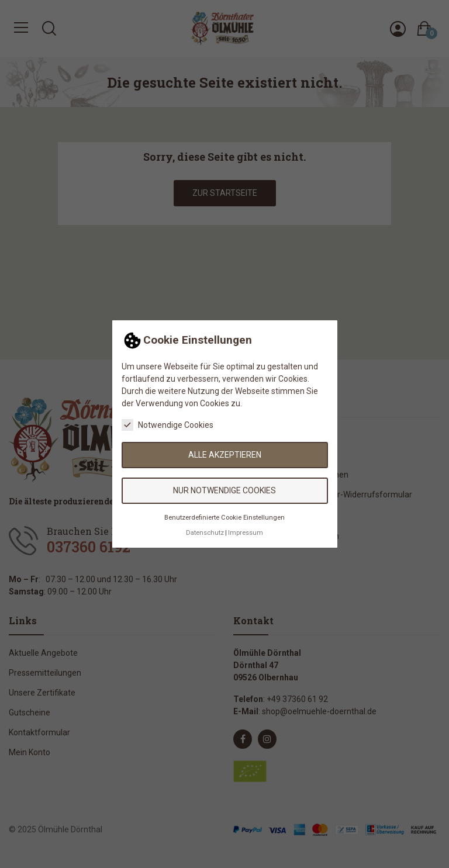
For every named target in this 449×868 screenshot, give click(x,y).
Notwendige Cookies (167, 425)
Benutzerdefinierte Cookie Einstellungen (224, 518)
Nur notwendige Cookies (224, 490)
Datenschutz (205, 533)
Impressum (246, 533)
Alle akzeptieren (225, 455)
